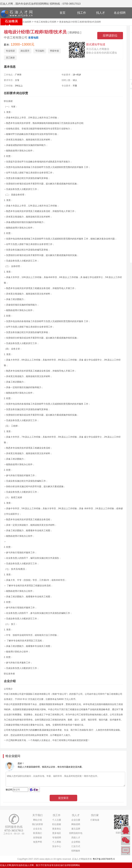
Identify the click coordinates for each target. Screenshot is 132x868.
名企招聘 (120, 13)
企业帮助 (76, 842)
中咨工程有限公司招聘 (45, 22)
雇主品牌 (76, 829)
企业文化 (38, 829)
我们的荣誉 (38, 824)
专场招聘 (57, 838)
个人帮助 (57, 842)
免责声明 (38, 842)
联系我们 (38, 833)
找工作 (82, 13)
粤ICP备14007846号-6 (104, 859)
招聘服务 (76, 851)
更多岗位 (57, 829)
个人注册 (57, 820)
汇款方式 (76, 846)
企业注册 (76, 820)
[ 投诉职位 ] (75, 32)
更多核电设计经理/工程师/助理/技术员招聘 (80, 22)
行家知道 (95, 820)
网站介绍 (38, 820)
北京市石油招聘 (24, 22)
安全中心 (57, 846)
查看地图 (33, 38)
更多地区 (57, 833)
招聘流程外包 (76, 833)
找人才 (101, 13)
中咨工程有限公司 (16, 38)
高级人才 (76, 838)
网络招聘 (76, 824)
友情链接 (38, 838)
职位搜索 (57, 824)
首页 (63, 13)
